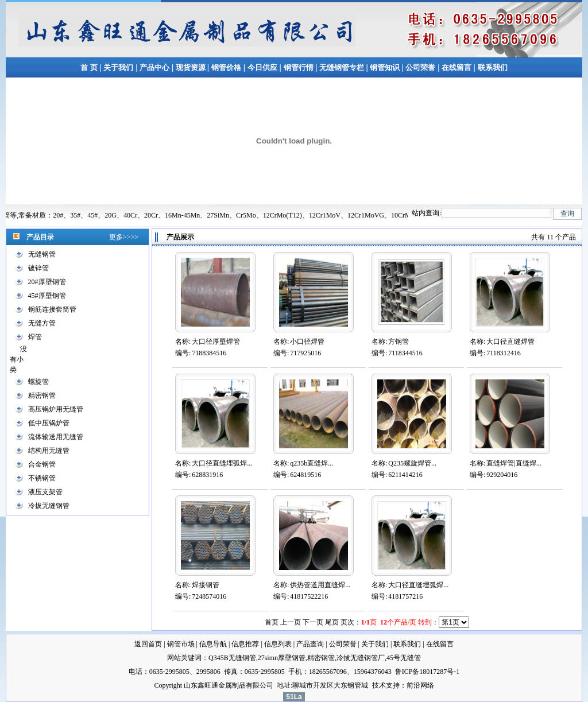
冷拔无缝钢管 (49, 506)
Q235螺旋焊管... (412, 463)
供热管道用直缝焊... (320, 585)
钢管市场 (181, 644)
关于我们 (118, 67)
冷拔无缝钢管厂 (361, 658)
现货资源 (190, 67)
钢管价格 (226, 67)
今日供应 (262, 67)
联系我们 (493, 67)
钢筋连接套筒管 (52, 309)
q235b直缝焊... (312, 463)
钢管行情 (299, 67)
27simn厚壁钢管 (282, 658)
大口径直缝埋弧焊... (222, 463)
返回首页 (148, 644)
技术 (379, 685)
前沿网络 (420, 685)
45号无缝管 (404, 658)
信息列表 (278, 644)
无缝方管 (42, 323)
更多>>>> (124, 237)
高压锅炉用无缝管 (56, 409)
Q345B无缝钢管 (232, 658)
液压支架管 (45, 492)
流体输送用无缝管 (56, 437)
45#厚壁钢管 (47, 296)
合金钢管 (42, 464)
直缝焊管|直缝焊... (514, 463)
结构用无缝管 (49, 451)
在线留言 (457, 67)
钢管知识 (385, 67)
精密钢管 (42, 395)
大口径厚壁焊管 (216, 342)
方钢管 (399, 342)
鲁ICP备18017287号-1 (428, 672)
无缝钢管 (42, 254)
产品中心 (154, 67)
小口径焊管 (307, 342)
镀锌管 (38, 268)
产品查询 (310, 644)
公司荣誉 (420, 67)
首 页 (89, 67)
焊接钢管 (206, 585)
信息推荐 (245, 644)
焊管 (35, 337)
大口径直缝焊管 (510, 342)
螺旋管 (38, 382)
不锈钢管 (42, 478)
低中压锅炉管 (49, 423)
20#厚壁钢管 (47, 282)
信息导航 (213, 644)
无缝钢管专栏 (343, 67)
